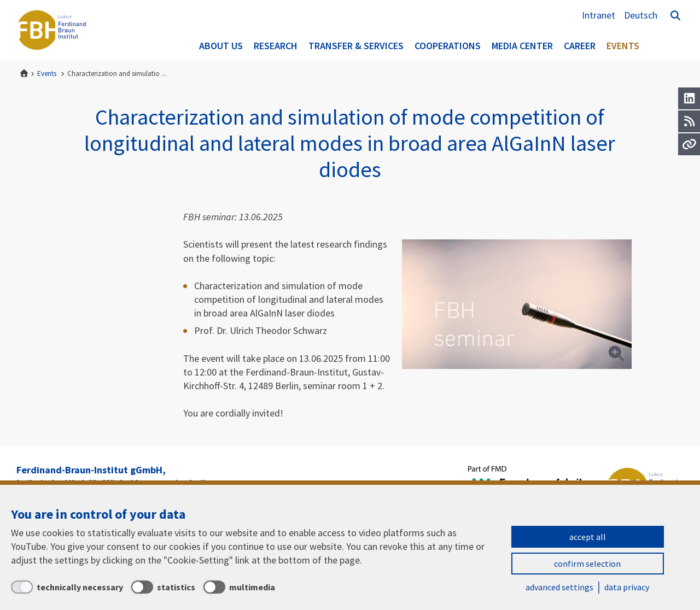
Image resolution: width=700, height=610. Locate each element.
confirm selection (587, 564)
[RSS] (689, 121)
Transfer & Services (356, 46)
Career (580, 46)
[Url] (689, 144)
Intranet (599, 15)
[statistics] (163, 587)
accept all (588, 537)
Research (276, 46)
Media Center (522, 46)
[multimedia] (239, 587)
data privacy (627, 587)
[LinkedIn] (689, 98)
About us (221, 46)
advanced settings (559, 587)
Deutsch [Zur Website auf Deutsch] (641, 15)
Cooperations (448, 46)
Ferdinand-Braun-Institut (52, 30)
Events (623, 46)
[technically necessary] (67, 587)
